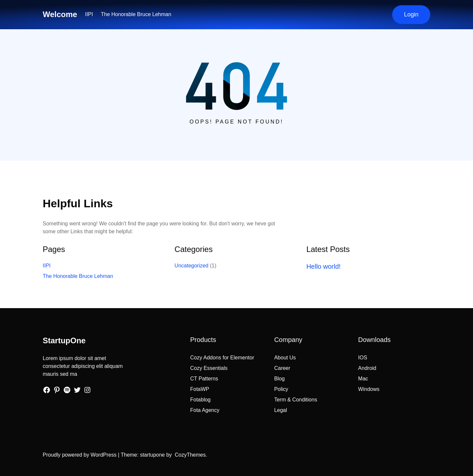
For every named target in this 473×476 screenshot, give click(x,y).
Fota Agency (205, 410)
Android (367, 368)
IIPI (89, 14)
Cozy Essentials (209, 368)
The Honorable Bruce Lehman (136, 14)
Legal (281, 410)
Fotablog (200, 400)
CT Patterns (204, 379)
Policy (281, 389)
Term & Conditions (296, 400)
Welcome (60, 14)
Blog (280, 379)
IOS (363, 358)
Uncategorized (191, 266)
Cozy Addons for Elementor (222, 358)
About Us (285, 358)
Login (411, 14)
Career (282, 368)
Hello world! (324, 266)
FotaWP (200, 389)
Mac (363, 379)
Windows (369, 389)
